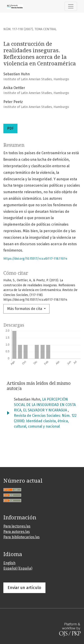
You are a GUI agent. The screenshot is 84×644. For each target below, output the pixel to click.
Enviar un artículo (24, 588)
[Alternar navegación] (71, 6)
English (9, 563)
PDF (10, 128)
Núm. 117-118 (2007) (18, 29)
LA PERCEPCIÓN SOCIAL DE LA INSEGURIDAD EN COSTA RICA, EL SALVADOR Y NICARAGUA (45, 405)
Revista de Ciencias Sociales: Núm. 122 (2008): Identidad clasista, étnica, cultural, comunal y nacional (45, 421)
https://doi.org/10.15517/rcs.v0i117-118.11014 (35, 259)
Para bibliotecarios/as (22, 537)
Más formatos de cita (25, 309)
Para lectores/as (17, 526)
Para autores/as (17, 532)
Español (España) (18, 568)
